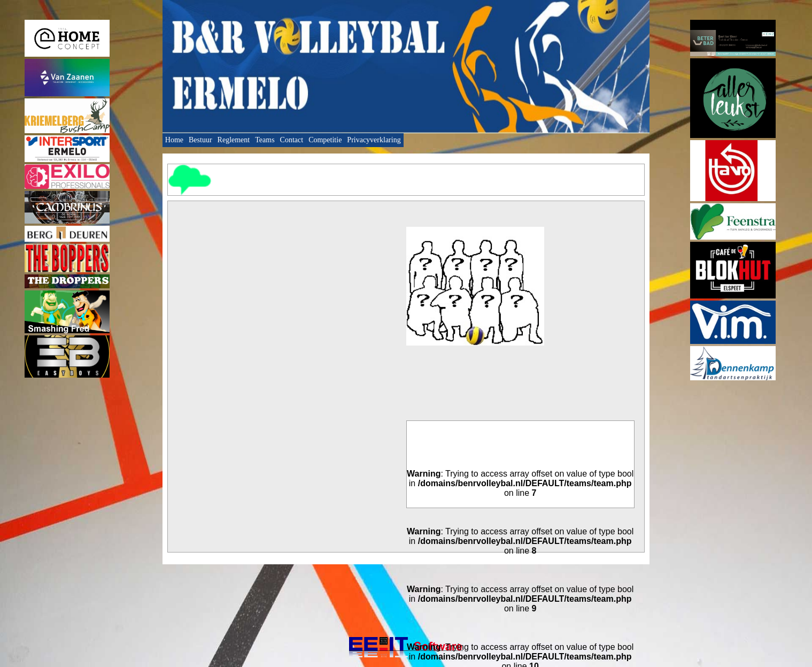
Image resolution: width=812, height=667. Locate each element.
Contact (292, 140)
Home (174, 140)
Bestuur (200, 140)
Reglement (234, 140)
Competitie (325, 140)
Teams (265, 140)
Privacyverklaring (374, 140)
